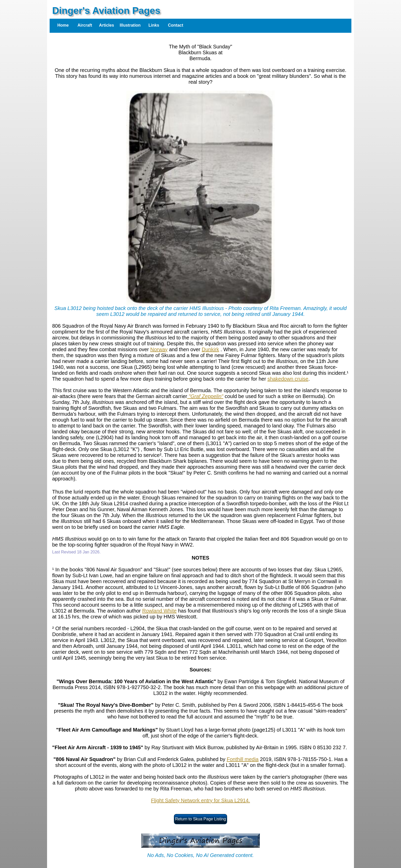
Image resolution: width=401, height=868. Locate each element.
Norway (159, 349)
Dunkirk (210, 349)
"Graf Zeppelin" (205, 396)
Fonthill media (243, 759)
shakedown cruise (288, 379)
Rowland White (159, 611)
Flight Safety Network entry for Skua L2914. (201, 800)
